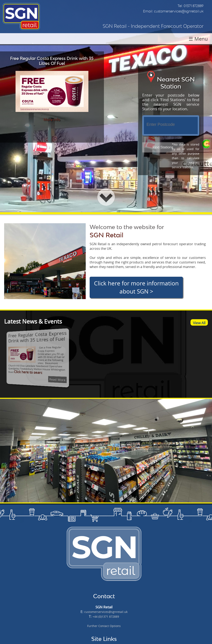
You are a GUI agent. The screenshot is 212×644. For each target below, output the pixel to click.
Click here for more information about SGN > (136, 287)
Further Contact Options (104, 626)
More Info (52, 119)
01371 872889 (194, 6)
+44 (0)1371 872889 (106, 617)
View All (199, 323)
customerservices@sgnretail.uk (179, 11)
